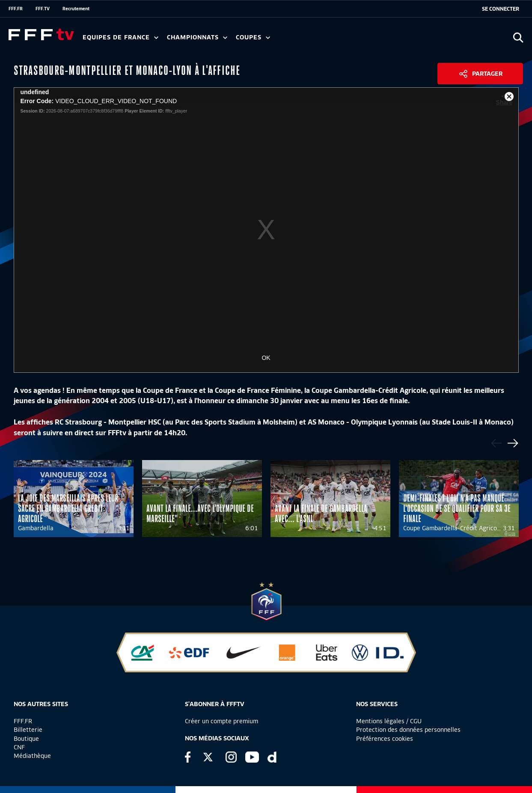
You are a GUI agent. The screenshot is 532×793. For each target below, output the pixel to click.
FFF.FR (16, 9)
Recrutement (76, 9)
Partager (487, 74)
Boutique (26, 739)
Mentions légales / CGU (389, 721)
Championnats (197, 37)
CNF (19, 747)
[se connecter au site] (501, 9)
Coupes (253, 37)
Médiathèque (32, 756)
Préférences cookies (385, 739)
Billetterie (28, 730)
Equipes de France (120, 37)
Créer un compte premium (221, 721)
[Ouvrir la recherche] (518, 37)
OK (266, 358)
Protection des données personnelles (408, 730)
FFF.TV (43, 9)
